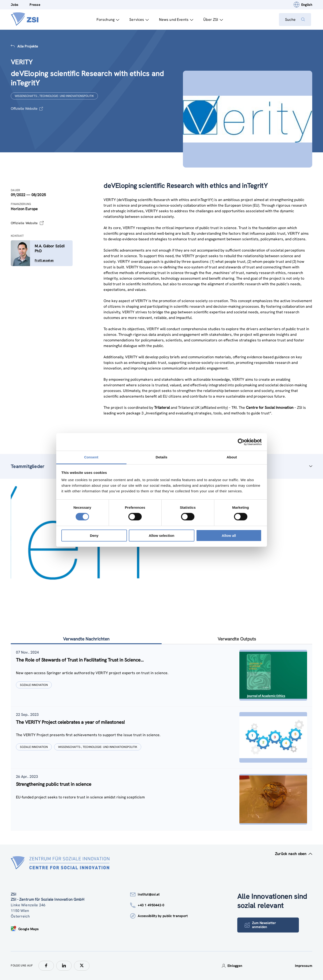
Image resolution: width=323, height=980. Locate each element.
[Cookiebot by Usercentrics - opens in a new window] (241, 442)
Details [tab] (162, 457)
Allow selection (161, 536)
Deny (94, 536)
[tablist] (161, 737)
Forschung (107, 20)
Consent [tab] (91, 457)
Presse (35, 5)
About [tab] (232, 457)
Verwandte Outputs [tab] (237, 639)
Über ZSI (212, 20)
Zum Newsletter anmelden (261, 925)
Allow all (229, 536)
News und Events (175, 20)
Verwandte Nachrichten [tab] (86, 639)
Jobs (15, 5)
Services (138, 20)
